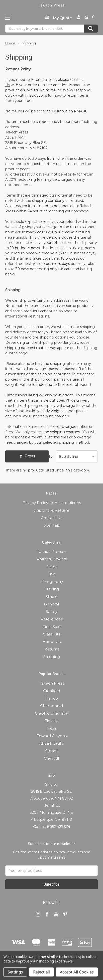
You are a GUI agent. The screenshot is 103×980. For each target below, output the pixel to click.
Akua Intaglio (52, 743)
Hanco (51, 698)
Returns (52, 649)
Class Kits (51, 634)
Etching (52, 589)
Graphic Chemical (52, 713)
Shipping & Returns (51, 510)
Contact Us (51, 518)
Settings (15, 972)
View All (51, 758)
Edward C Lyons (51, 736)
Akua (51, 728)
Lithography (51, 582)
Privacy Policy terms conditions (52, 503)
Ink (52, 574)
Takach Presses (51, 551)
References (52, 619)
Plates (51, 566)
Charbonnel (51, 706)
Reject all (42, 972)
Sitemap (52, 525)
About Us (52, 642)
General (51, 604)
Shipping (51, 657)
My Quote (62, 18)
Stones (52, 751)
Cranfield (52, 691)
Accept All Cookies (77, 972)
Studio (52, 597)
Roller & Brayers (52, 559)
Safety (52, 612)
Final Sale (52, 627)
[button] (27, 456)
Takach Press (52, 683)
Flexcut (51, 721)
